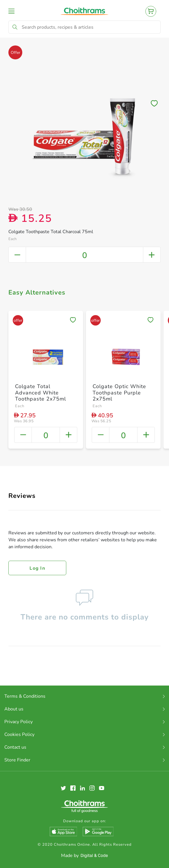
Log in (37, 568)
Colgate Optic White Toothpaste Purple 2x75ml (119, 393)
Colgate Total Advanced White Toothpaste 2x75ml (41, 393)
